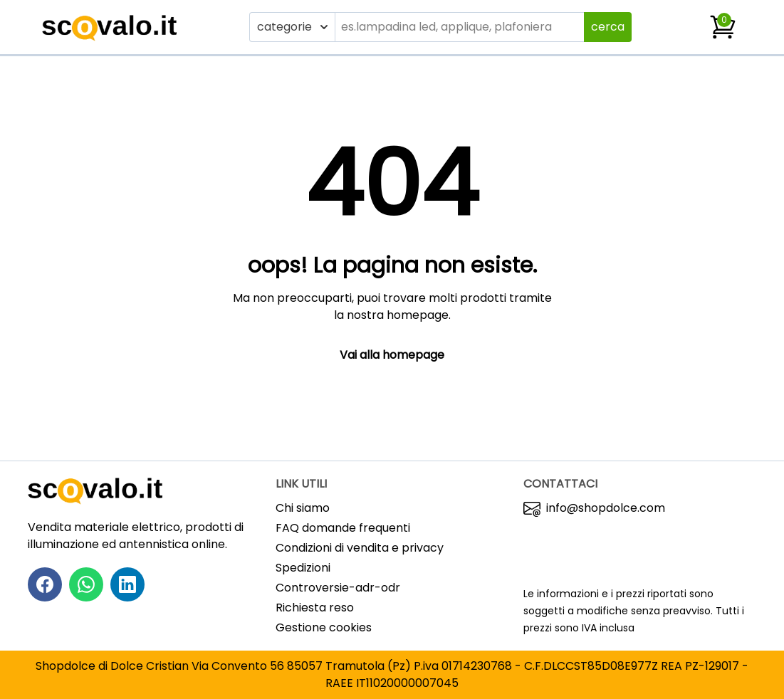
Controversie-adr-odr (338, 588)
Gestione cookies (324, 627)
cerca (608, 27)
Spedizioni (303, 568)
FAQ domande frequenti (343, 528)
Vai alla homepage (392, 355)
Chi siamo (303, 508)
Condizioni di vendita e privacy (360, 548)
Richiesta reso (315, 608)
